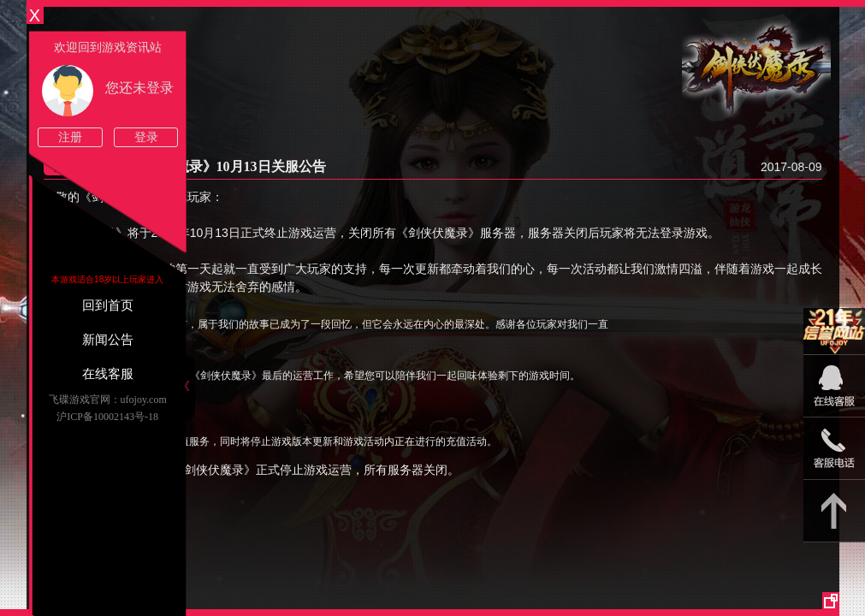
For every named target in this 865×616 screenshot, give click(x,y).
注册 (70, 137)
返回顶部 (834, 511)
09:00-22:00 (834, 395)
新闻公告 (108, 340)
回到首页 (108, 305)
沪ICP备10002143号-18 (107, 417)
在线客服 (108, 374)
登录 (146, 137)
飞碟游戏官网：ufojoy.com (108, 400)
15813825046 (834, 449)
